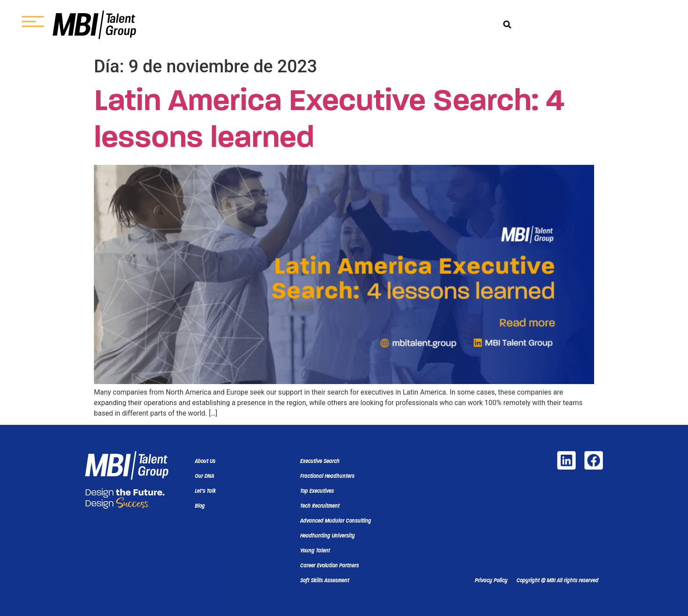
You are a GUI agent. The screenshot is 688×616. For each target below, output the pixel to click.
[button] (507, 25)
